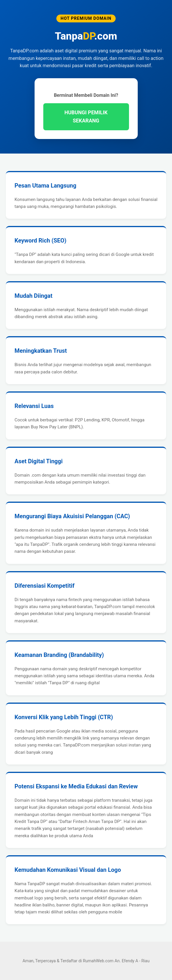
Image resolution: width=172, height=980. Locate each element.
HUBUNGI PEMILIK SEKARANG (86, 117)
